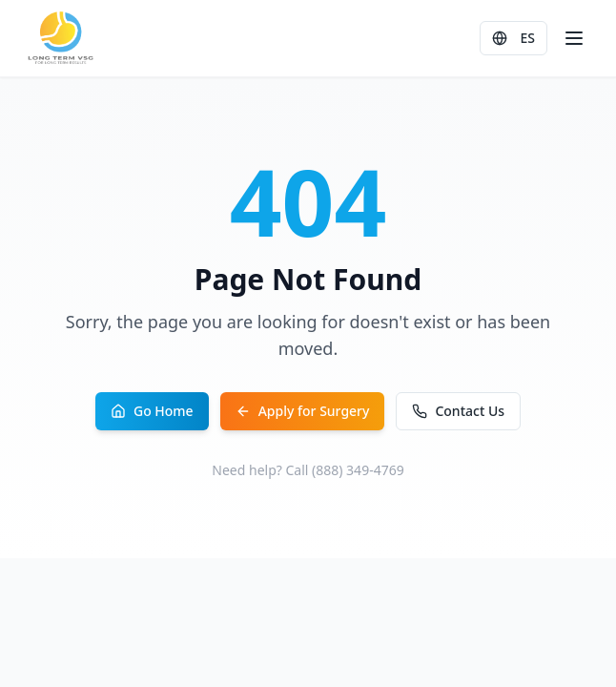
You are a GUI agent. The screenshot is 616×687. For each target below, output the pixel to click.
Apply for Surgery (303, 411)
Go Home (152, 411)
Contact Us (458, 411)
